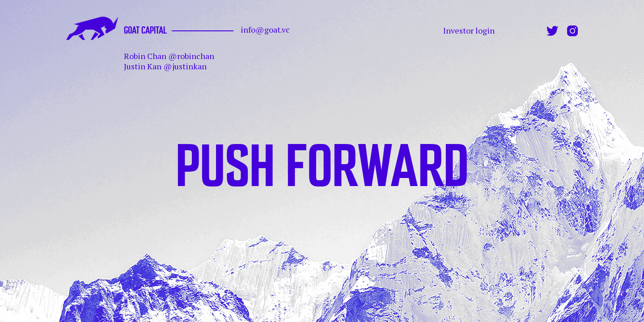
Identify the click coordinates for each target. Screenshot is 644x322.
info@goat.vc (265, 30)
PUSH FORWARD (322, 161)
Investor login (469, 31)
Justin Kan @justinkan (165, 66)
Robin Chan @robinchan (169, 56)
